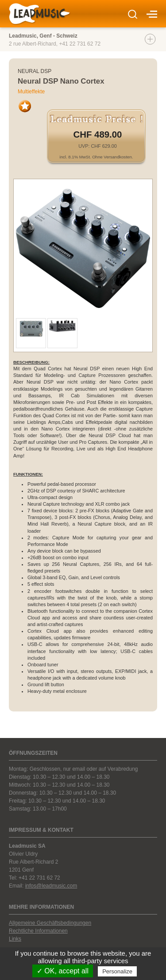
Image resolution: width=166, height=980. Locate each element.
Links (15, 939)
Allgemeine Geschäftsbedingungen (50, 923)
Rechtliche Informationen (38, 931)
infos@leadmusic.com (51, 886)
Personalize (117, 971)
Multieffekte (31, 92)
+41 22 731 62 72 (80, 44)
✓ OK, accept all (63, 971)
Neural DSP (35, 71)
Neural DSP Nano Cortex (61, 81)
